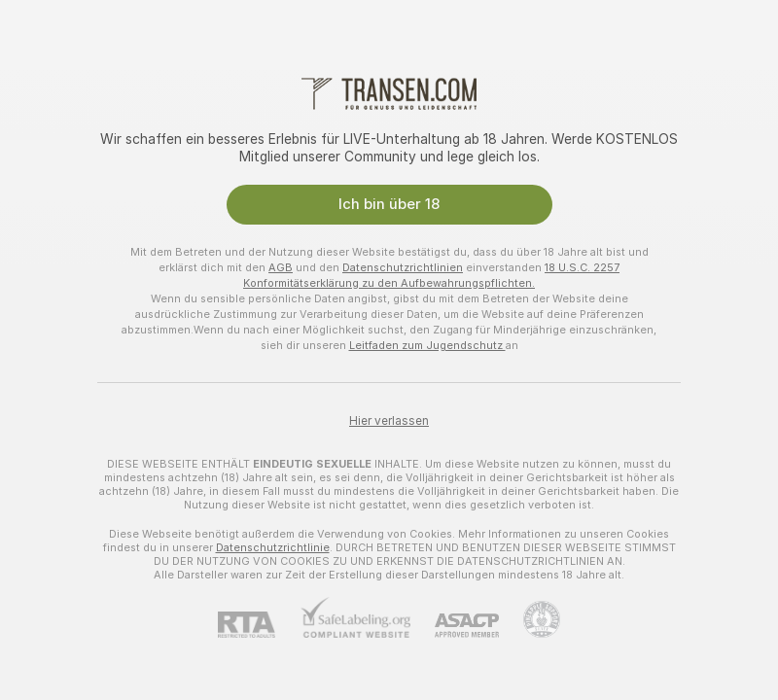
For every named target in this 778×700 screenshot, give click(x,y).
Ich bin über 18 (389, 204)
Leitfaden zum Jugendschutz (427, 345)
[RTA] (259, 625)
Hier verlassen (389, 421)
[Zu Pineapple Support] (530, 619)
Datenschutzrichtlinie (273, 547)
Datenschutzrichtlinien (403, 267)
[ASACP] (455, 626)
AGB (281, 267)
